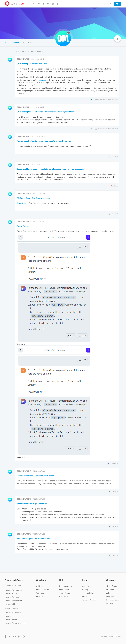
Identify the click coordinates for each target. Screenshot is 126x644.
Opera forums (65, 593)
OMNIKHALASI (23, 59)
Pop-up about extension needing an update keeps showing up (44, 141)
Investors (110, 596)
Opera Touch (12, 620)
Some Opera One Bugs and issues (32, 504)
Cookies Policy (88, 593)
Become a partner (114, 600)
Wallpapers (41, 593)
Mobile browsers (11, 608)
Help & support (66, 586)
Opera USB (11, 604)
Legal (85, 580)
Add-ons (40, 586)
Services (41, 580)
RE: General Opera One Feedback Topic (34, 539)
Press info (110, 590)
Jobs (108, 593)
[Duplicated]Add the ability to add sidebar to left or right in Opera (46, 112)
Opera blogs (64, 590)
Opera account (43, 590)
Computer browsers (13, 586)
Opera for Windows (14, 590)
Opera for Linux (13, 597)
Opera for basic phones (16, 623)
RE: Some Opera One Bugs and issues (34, 198)
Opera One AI (23, 226)
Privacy (85, 590)
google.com (41, 80)
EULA (84, 596)
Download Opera (14, 580)
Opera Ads (41, 596)
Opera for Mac (12, 594)
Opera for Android (14, 613)
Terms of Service (89, 600)
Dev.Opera (64, 596)
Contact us (111, 603)
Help (62, 580)
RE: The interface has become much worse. (36, 476)
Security (86, 586)
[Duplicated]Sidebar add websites (32, 64)
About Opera (112, 586)
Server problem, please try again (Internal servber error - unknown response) (51, 169)
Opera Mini (11, 616)
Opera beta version (14, 601)
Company (111, 580)
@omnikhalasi (23, 203)
